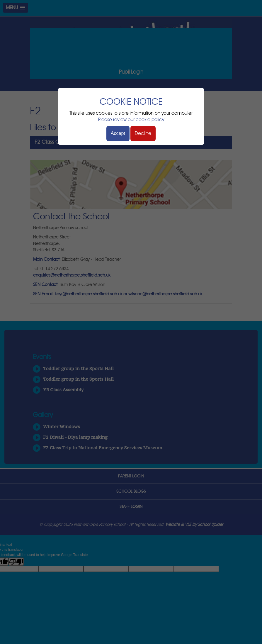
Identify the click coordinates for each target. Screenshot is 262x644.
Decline (143, 133)
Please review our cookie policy (131, 120)
